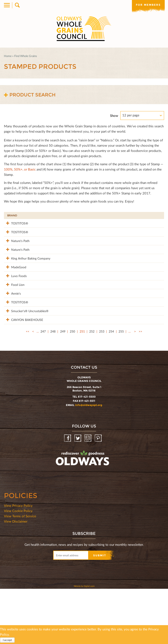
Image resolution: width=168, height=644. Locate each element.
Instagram (88, 494)
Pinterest (99, 494)
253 (102, 387)
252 (92, 387)
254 (111, 387)
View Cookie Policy (18, 566)
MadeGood (15, 290)
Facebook (68, 494)
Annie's (12, 330)
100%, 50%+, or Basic (20, 169)
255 (121, 387)
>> (140, 387)
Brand (12, 215)
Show (114, 116)
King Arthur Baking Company (20, 279)
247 (43, 387)
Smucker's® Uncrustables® (17, 359)
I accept (7, 640)
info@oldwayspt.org (89, 460)
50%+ (156, 215)
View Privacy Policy (18, 561)
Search (17, 5)
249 (63, 387)
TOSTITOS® (16, 223)
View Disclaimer (16, 576)
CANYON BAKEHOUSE (16, 373)
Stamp (121, 215)
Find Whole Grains (26, 56)
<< (28, 387)
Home (8, 56)
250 (72, 387)
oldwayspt (63, 525)
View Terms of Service (20, 571)
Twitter (78, 494)
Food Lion (14, 317)
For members (148, 5)
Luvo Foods (15, 303)
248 (53, 387)
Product (47, 215)
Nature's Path (16, 250)
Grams (139, 215)
